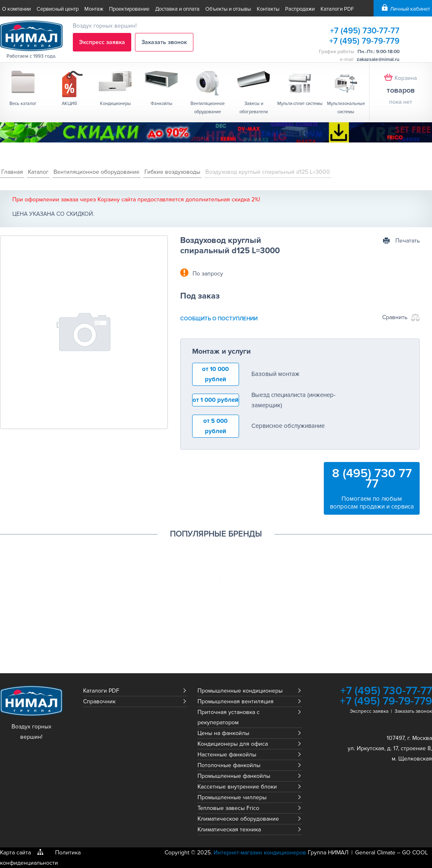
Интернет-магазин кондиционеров (260, 853)
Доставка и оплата (177, 9)
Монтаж (94, 9)
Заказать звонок (164, 42)
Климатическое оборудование (238, 819)
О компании (16, 9)
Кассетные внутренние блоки (237, 787)
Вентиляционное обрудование (208, 108)
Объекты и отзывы (228, 9)
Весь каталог (23, 104)
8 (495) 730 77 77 (372, 478)
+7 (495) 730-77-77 (365, 31)
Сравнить (395, 317)
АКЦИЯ (69, 104)
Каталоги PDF (337, 9)
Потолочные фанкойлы (229, 765)
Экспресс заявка (102, 42)
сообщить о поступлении (219, 319)
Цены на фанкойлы (223, 733)
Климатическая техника (229, 829)
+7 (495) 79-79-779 (364, 41)
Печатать (408, 241)
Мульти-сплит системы (300, 104)
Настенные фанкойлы (227, 755)
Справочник (99, 701)
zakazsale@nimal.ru (378, 59)
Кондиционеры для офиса (233, 744)
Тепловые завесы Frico (228, 808)
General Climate (375, 853)
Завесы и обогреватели (254, 108)
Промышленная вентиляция (236, 701)
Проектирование (129, 9)
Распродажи (300, 9)
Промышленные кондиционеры (240, 691)
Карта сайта (15, 853)
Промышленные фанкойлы (234, 776)
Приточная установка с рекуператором (229, 717)
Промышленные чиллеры (232, 797)
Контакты (268, 9)
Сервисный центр (58, 9)
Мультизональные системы (346, 108)
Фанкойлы (161, 104)
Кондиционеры (115, 104)
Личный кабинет (410, 9)
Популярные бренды (216, 534)
